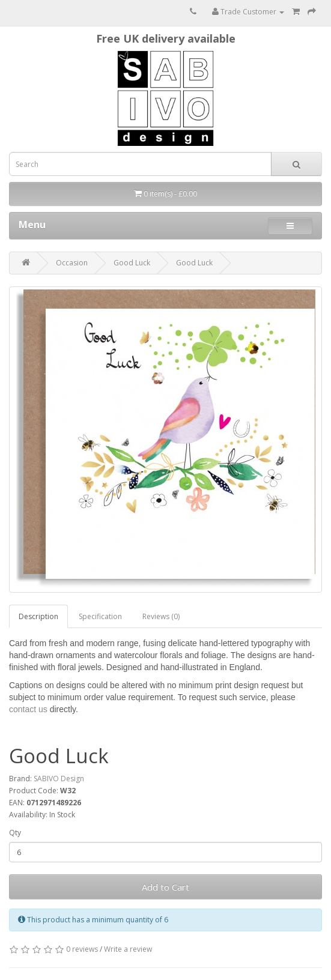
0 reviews (82, 949)
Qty (15, 833)
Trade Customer (248, 12)
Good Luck (132, 263)
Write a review (128, 949)
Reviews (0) (161, 616)
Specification (100, 616)
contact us (28, 709)
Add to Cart (165, 887)
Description (38, 616)
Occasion (72, 263)
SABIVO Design (59, 779)
